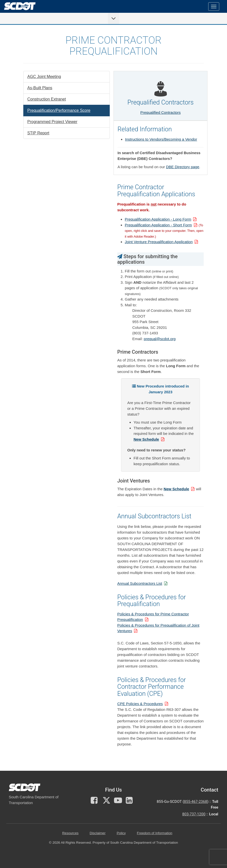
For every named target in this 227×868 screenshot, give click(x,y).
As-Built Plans (40, 88)
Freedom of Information (154, 833)
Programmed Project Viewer (52, 122)
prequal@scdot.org (160, 339)
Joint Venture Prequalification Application (159, 242)
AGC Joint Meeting (44, 77)
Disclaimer (98, 833)
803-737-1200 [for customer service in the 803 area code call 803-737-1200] (194, 814)
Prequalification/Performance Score (59, 110)
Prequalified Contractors (160, 112)
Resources (70, 833)
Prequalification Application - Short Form (158, 225)
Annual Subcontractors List (140, 583)
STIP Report (38, 133)
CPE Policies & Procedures (140, 704)
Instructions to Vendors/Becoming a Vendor (161, 139)
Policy (121, 833)
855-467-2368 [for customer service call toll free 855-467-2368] (196, 802)
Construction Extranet (47, 99)
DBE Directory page (183, 167)
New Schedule (146, 439)
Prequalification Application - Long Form (158, 219)
